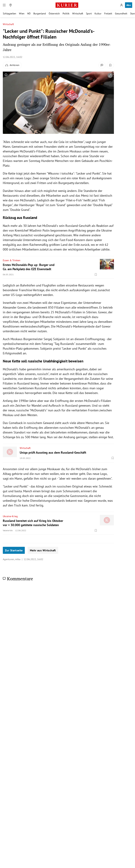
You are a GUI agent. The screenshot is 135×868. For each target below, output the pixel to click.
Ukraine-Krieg (10, 516)
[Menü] (4, 5)
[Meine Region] (11, 5)
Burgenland (40, 14)
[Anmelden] (121, 5)
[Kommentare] (102, 65)
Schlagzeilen (9, 14)
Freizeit (108, 14)
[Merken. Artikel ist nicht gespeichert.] (110, 65)
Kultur (98, 14)
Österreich (54, 14)
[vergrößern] (110, 75)
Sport (89, 14)
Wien (22, 14)
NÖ (29, 14)
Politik (66, 14)
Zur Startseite (14, 550)
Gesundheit (121, 14)
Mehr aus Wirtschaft (43, 550)
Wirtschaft (78, 14)
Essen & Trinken (12, 260)
